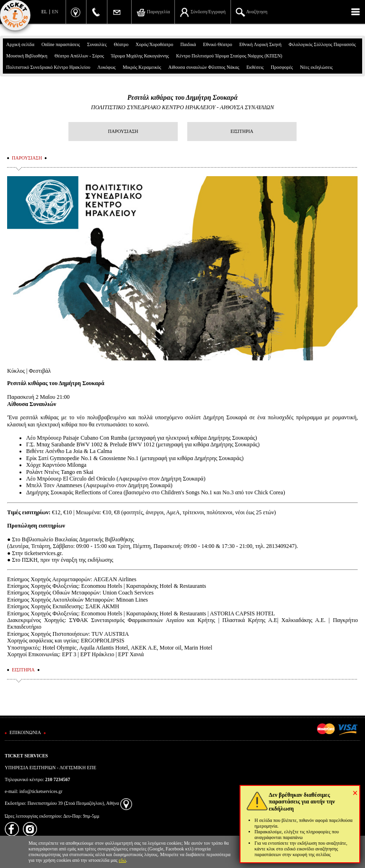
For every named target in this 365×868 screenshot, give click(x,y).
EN (55, 12)
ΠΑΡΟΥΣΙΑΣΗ (123, 131)
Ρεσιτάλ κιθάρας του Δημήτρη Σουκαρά (182, 98)
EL (44, 12)
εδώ (123, 860)
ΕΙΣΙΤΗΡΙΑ (242, 131)
